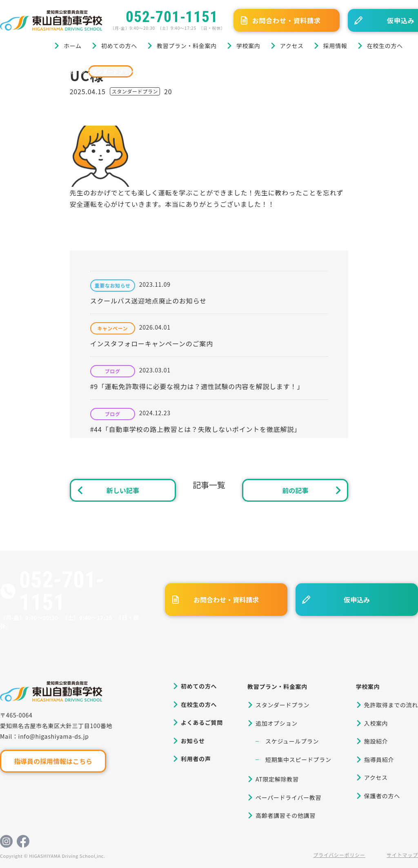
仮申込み (357, 600)
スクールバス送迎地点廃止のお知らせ (148, 301)
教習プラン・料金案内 (187, 46)
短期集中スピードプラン (298, 759)
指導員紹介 (379, 759)
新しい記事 (123, 490)
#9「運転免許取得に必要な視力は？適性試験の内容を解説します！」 (197, 386)
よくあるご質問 (202, 722)
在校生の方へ (385, 46)
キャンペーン (112, 328)
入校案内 (376, 723)
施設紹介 (376, 741)
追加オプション (277, 723)
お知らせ (193, 741)
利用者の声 (196, 759)
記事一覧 (209, 485)
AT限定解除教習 (277, 779)
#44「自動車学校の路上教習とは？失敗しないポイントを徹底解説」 (196, 429)
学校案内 (248, 46)
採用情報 (335, 46)
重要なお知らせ (113, 286)
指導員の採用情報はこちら (53, 761)
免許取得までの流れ (391, 705)
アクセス (292, 46)
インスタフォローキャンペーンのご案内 (152, 343)
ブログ (40, 71)
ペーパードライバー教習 (288, 797)
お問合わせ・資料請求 (287, 20)
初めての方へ (119, 46)
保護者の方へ (382, 796)
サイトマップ (402, 855)
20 (168, 91)
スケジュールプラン (292, 741)
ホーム (73, 46)
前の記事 (295, 490)
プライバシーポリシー (339, 855)
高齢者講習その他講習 (286, 815)
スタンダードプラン (111, 71)
